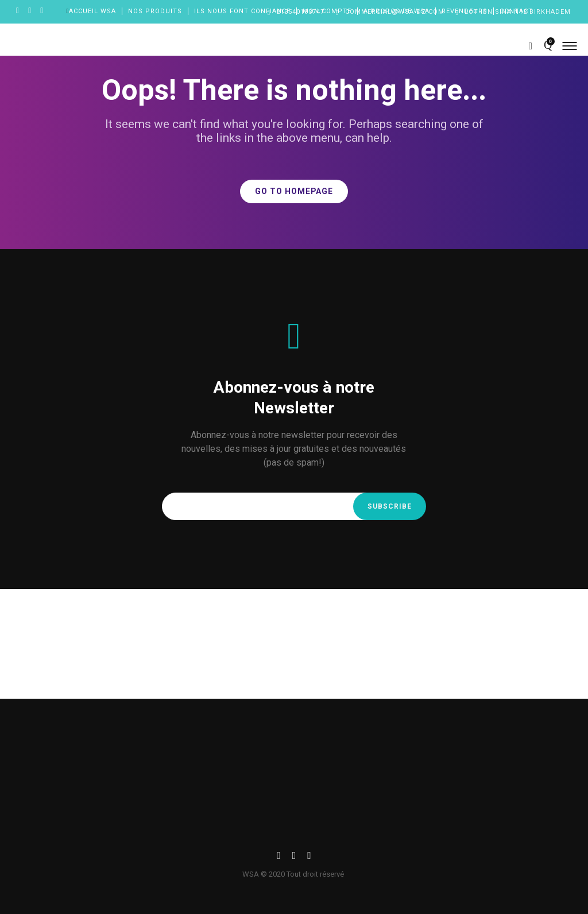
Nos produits (155, 11)
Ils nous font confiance (242, 11)
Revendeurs (465, 11)
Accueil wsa (92, 11)
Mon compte (327, 11)
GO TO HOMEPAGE (294, 191)
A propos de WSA (396, 11)
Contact (516, 11)
